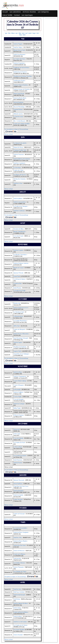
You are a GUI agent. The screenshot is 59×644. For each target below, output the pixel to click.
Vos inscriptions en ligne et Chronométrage (16, 129)
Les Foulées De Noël (19, 443)
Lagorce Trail (17, 351)
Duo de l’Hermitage (19, 107)
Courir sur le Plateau (19, 554)
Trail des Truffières (19, 392)
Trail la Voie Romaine (19, 55)
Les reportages (27, 15)
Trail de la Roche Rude (20, 98)
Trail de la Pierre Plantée (20, 541)
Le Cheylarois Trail (19, 312)
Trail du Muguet (18, 44)
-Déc (24, 35)
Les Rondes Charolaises (20, 255)
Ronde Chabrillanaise (20, 232)
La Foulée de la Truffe (19, 291)
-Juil (26, 33)
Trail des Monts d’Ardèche (21, 85)
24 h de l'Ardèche (18, 102)
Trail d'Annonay (18, 460)
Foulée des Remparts (19, 329)
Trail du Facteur (18, 463)
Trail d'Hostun (17, 288)
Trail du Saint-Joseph (19, 595)
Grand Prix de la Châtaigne (21, 354)
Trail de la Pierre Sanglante (21, 532)
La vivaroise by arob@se (20, 528)
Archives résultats (29, 12)
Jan (6, 33)
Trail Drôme (17, 599)
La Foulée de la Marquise (21, 206)
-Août (30, 33)
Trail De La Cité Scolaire (20, 622)
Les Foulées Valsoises (19, 563)
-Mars (13, 33)
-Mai (20, 33)
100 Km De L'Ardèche (20, 179)
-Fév (9, 33)
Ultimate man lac (18, 114)
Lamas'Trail (17, 276)
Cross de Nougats (19, 399)
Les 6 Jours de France (19, 59)
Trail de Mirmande (19, 567)
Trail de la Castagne (19, 404)
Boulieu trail (17, 303)
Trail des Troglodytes (19, 63)
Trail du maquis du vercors (21, 308)
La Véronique (17, 168)
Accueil (5, 12)
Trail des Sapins (18, 342)
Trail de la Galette (18, 495)
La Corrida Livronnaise (20, 456)
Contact (17, 15)
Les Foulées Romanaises (20, 321)
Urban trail (17, 429)
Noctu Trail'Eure (18, 484)
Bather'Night (17, 408)
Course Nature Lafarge (20, 381)
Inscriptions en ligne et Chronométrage (15, 577)
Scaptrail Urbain (18, 109)
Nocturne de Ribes (19, 229)
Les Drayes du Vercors (20, 175)
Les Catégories (43, 12)
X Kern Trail (17, 434)
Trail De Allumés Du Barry (21, 603)
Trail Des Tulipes (18, 47)
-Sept (34, 33)
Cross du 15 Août (18, 236)
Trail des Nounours (19, 154)
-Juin (23, 33)
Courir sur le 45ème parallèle (22, 124)
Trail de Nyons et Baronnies (21, 334)
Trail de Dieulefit (18, 635)
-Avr (16, 33)
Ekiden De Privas (18, 147)
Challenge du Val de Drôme (21, 68)
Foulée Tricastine (18, 499)
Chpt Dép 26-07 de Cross (21, 486)
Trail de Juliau (17, 608)
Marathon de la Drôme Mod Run (23, 76)
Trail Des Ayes (17, 589)
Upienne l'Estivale (18, 273)
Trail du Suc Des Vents (20, 545)
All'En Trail (17, 326)
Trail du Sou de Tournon (20, 72)
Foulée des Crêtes (18, 170)
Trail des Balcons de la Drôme (22, 159)
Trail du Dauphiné (19, 491)
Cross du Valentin (18, 438)
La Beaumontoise (18, 316)
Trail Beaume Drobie (19, 81)
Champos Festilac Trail (20, 150)
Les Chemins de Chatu (20, 572)
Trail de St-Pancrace (19, 551)
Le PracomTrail (18, 447)
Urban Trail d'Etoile (19, 94)
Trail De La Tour (18, 183)
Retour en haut (9, 134)
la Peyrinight (17, 390)
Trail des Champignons (20, 376)
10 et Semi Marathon (19, 630)
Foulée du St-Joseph (19, 514)
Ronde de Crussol (19, 268)
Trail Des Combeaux (19, 211)
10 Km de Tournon (19, 415)
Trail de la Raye (18, 372)
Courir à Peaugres (19, 385)
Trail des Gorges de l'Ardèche (22, 89)
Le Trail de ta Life (18, 117)
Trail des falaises (18, 198)
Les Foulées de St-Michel (20, 625)
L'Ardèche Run (18, 284)
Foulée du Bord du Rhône (21, 612)
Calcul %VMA (7, 15)
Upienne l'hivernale (19, 480)
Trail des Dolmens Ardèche (21, 263)
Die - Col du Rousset (19, 121)
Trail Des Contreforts (19, 163)
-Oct (37, 33)
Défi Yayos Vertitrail (19, 592)
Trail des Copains (18, 250)
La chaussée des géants (20, 143)
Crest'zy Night (17, 397)
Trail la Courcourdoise (20, 202)
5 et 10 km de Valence (20, 279)
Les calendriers (15, 12)
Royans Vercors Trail (19, 50)
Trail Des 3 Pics (18, 538)
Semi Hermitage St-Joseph (21, 338)
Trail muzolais (17, 558)
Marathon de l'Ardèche (20, 347)
